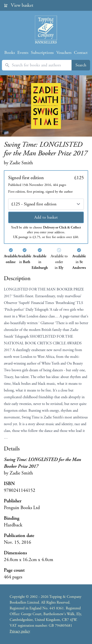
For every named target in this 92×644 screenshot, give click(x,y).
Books (10, 53)
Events (23, 53)
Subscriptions (42, 53)
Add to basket (46, 217)
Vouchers (64, 53)
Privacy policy (20, 631)
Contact (81, 53)
